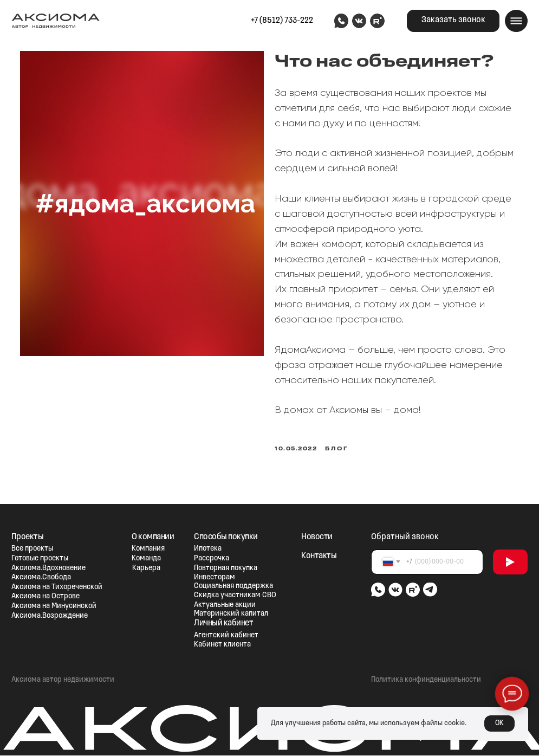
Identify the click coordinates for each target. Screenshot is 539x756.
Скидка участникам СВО (235, 596)
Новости (317, 538)
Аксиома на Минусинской (54, 607)
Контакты (319, 557)
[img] (341, 21)
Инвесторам (215, 578)
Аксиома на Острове (46, 597)
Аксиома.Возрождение (50, 616)
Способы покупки (226, 538)
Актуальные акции (225, 606)
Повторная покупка (226, 569)
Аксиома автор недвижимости (63, 680)
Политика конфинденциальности (426, 680)
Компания (148, 550)
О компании (153, 538)
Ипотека (208, 550)
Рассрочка (212, 559)
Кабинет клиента (222, 646)
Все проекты (32, 550)
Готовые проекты (40, 559)
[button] (453, 21)
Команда (146, 559)
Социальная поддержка (233, 587)
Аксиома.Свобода (41, 578)
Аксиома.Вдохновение (48, 569)
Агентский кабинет (226, 636)
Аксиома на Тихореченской (57, 588)
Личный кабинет (223, 624)
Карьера (146, 569)
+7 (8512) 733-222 (282, 21)
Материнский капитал (231, 614)
